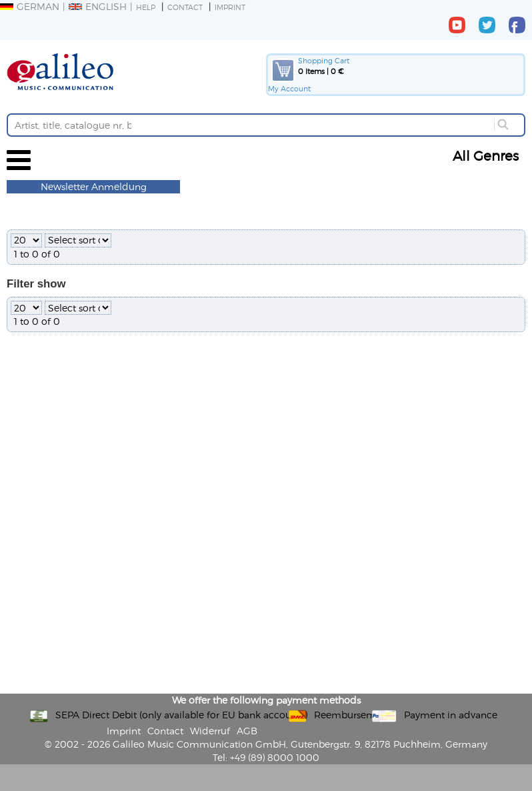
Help (146, 7)
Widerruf (210, 731)
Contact (185, 7)
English (98, 6)
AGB (247, 731)
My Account (289, 88)
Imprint (230, 7)
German (30, 6)
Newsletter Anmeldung (94, 186)
